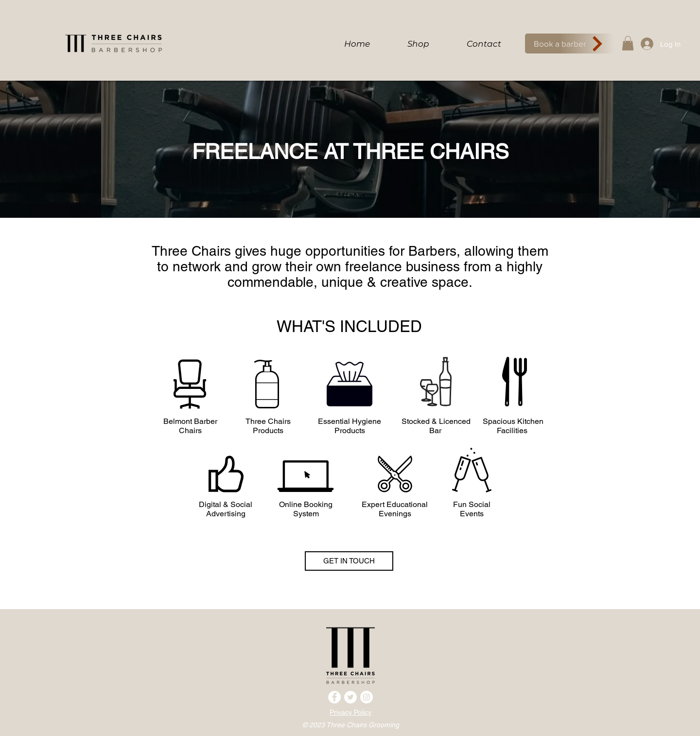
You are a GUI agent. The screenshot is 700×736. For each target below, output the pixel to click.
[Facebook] (334, 697)
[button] (628, 43)
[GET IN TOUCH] (349, 561)
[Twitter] (350, 697)
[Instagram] (367, 697)
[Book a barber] (569, 44)
